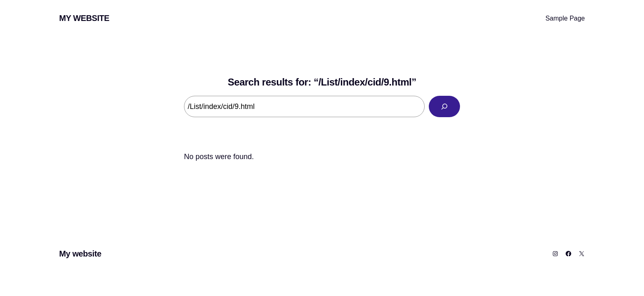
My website (84, 18)
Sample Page (565, 18)
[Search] (444, 106)
